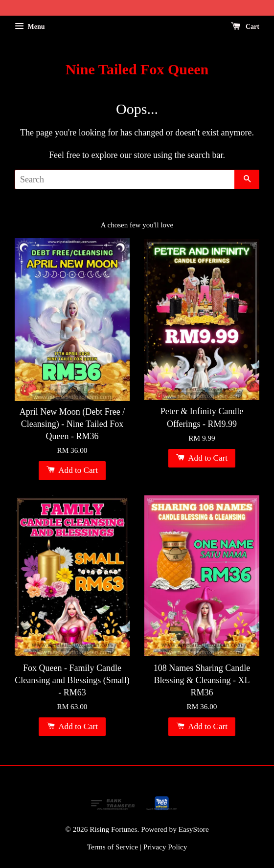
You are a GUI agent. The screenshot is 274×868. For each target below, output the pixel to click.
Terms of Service (113, 847)
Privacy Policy (165, 847)
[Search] (125, 179)
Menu (30, 27)
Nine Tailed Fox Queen (137, 69)
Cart (245, 27)
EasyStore (194, 829)
